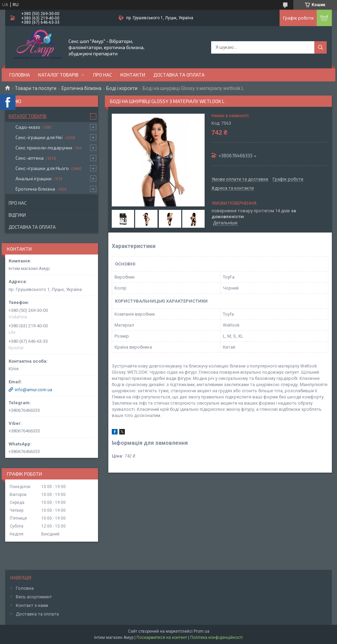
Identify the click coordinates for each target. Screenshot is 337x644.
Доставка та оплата (179, 75)
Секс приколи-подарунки (44, 148)
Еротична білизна (81, 88)
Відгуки (17, 215)
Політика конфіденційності (216, 637)
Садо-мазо (28, 127)
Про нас (103, 75)
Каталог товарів (58, 75)
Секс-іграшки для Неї (39, 137)
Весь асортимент (34, 597)
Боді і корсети (122, 88)
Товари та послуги (36, 88)
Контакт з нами (32, 605)
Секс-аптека (30, 158)
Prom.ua (202, 631)
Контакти (133, 75)
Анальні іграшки (34, 178)
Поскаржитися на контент (162, 637)
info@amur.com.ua (34, 390)
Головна (20, 75)
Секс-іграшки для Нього (42, 168)
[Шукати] (320, 47)
